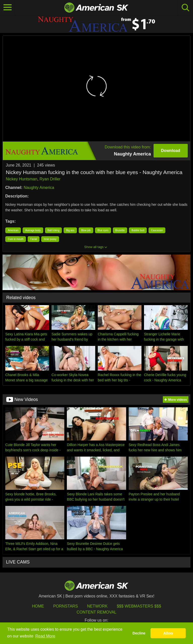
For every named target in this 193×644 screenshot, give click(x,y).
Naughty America (39, 188)
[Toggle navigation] (8, 8)
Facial (34, 239)
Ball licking (53, 230)
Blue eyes (103, 230)
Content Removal (97, 612)
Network (97, 606)
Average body (33, 230)
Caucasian (157, 230)
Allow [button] (168, 633)
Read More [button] (45, 636)
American (13, 230)
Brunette (120, 230)
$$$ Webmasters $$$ (139, 606)
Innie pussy (50, 239)
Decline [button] (139, 633)
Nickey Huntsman (21, 179)
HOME (38, 606)
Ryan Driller (50, 179)
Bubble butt (138, 230)
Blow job (86, 230)
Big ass (70, 230)
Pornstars (66, 606)
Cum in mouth (16, 239)
